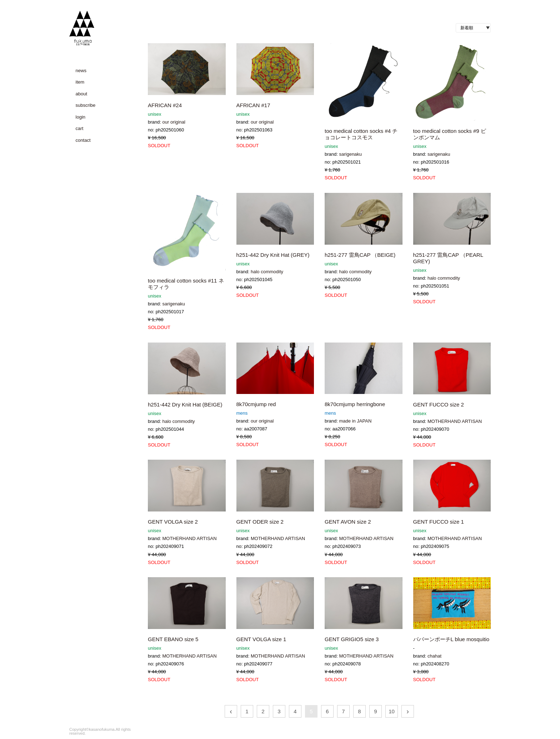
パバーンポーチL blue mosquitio (451, 639)
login (81, 117)
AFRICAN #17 (253, 105)
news (81, 71)
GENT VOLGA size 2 (173, 522)
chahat (434, 656)
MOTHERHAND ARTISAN (455, 421)
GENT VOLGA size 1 (261, 639)
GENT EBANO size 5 (173, 639)
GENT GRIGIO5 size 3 (352, 639)
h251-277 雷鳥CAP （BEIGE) (360, 255)
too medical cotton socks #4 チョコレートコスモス (361, 134)
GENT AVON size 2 (348, 522)
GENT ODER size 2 (260, 522)
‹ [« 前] (231, 711)
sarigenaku (350, 154)
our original (174, 122)
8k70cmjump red (256, 404)
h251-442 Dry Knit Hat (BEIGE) (185, 405)
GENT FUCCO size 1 (439, 522)
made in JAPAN (355, 421)
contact (83, 140)
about (82, 94)
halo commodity (267, 272)
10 (392, 711)
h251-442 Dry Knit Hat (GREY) (273, 255)
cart (80, 128)
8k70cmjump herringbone (355, 404)
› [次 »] (408, 711)
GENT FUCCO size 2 (439, 405)
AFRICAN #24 (165, 105)
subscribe (86, 105)
